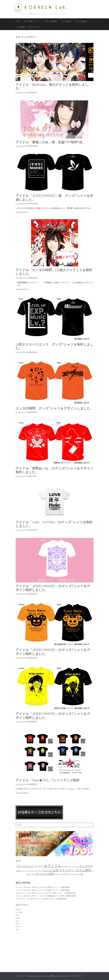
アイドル (54, 866)
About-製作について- (32, 21)
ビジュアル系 (51, 870)
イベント (77, 867)
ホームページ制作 (45, 874)
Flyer (17, 915)
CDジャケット (25, 866)
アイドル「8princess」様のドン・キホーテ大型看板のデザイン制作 (40, 896)
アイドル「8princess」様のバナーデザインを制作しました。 (38, 887)
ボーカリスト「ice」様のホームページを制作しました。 (36, 899)
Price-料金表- (66, 21)
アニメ (72, 867)
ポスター (66, 874)
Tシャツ (38, 866)
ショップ (24, 871)
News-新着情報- (51, 21)
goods (18, 918)
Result (18, 927)
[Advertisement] (55, 950)
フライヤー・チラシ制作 (75, 870)
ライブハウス (73, 874)
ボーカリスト (58, 874)
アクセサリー (66, 867)
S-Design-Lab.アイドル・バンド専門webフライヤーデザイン (49, 976)
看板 (82, 874)
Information (34, 27)
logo (17, 921)
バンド (40, 871)
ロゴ (79, 874)
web (17, 930)
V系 (45, 866)
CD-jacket (19, 912)
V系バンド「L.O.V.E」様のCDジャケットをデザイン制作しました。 (40, 893)
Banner (18, 909)
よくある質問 (20, 27)
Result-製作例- (81, 21)
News (18, 924)
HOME (17, 21)
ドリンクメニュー (32, 871)
